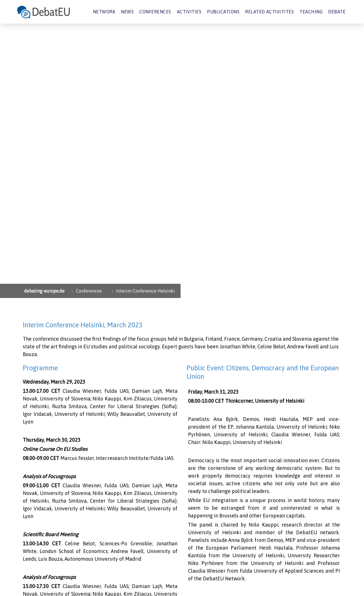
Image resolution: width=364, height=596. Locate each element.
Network (104, 12)
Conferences (155, 12)
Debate (337, 12)
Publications (223, 12)
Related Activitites (269, 12)
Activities (189, 12)
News (127, 12)
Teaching (311, 12)
